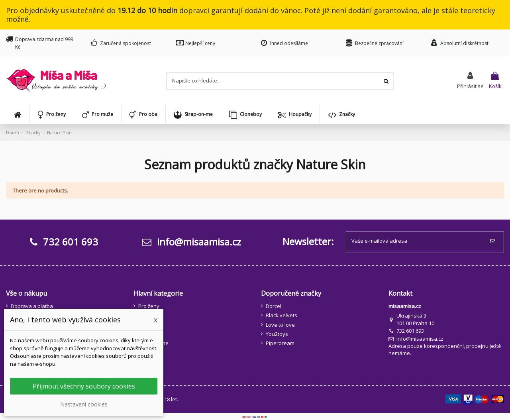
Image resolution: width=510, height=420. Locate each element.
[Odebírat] (494, 241)
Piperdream (280, 343)
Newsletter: (308, 241)
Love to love (280, 325)
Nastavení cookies (84, 404)
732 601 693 (410, 331)
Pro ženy (149, 306)
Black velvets (281, 315)
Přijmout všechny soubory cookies (84, 386)
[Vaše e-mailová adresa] (416, 241)
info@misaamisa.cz (191, 242)
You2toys (277, 334)
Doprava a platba (32, 306)
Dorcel (274, 306)
